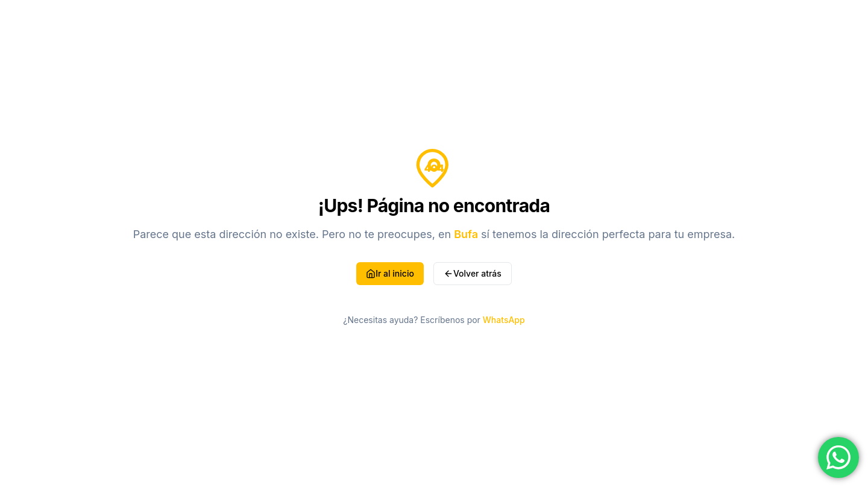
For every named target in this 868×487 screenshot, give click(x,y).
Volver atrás (473, 273)
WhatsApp (504, 320)
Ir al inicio (390, 273)
